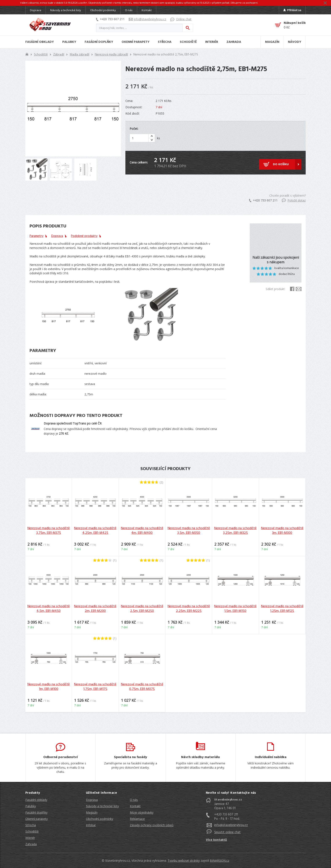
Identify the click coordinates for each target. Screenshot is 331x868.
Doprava (36, 10)
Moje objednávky (142, 812)
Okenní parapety (37, 819)
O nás (129, 10)
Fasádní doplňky (36, 812)
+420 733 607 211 (110, 19)
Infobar (91, 825)
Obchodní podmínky (103, 10)
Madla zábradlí (79, 55)
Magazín (92, 812)
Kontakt (147, 10)
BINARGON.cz (220, 861)
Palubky (31, 806)
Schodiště (41, 55)
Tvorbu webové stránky (184, 861)
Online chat (181, 19)
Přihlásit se (292, 10)
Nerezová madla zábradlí (111, 55)
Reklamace (137, 819)
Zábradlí (59, 55)
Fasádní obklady (36, 800)
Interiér (30, 838)
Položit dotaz (294, 200)
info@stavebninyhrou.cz (147, 19)
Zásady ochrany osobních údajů (152, 825)
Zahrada (31, 844)
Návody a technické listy (66, 10)
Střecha (31, 825)
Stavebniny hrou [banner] (50, 25)
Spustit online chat (227, 832)
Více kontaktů (216, 840)
